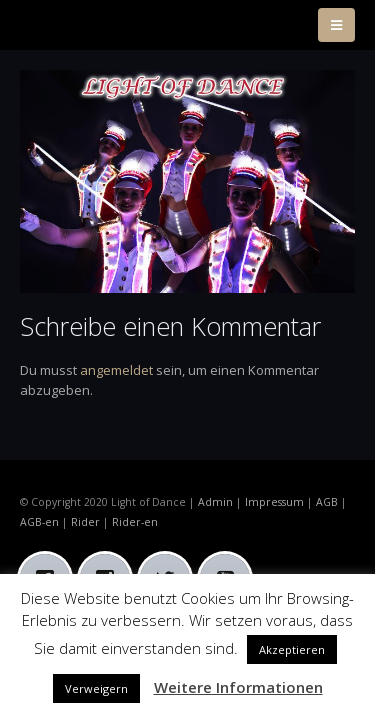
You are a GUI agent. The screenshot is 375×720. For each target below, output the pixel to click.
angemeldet (116, 370)
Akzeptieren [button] (292, 649)
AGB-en (39, 522)
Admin (215, 502)
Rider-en (135, 522)
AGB (327, 502)
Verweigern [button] (96, 688)
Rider (85, 522)
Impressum (274, 502)
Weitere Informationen (238, 687)
